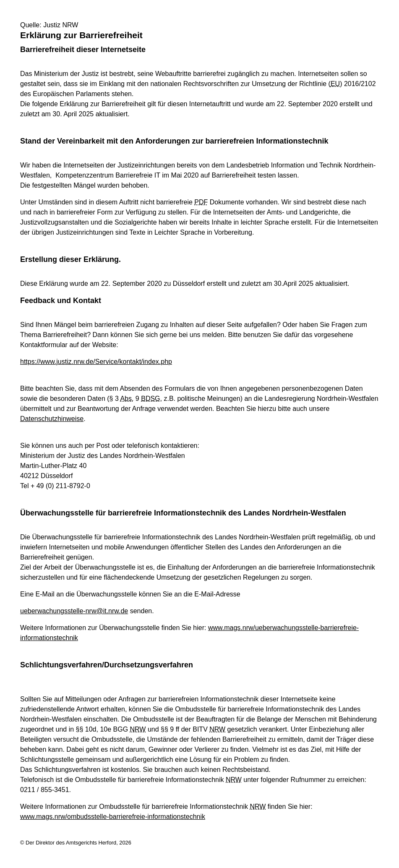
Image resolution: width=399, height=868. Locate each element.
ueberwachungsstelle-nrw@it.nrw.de (74, 611)
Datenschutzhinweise (52, 419)
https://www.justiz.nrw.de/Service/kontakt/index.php (96, 362)
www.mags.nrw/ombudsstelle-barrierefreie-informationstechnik (113, 817)
